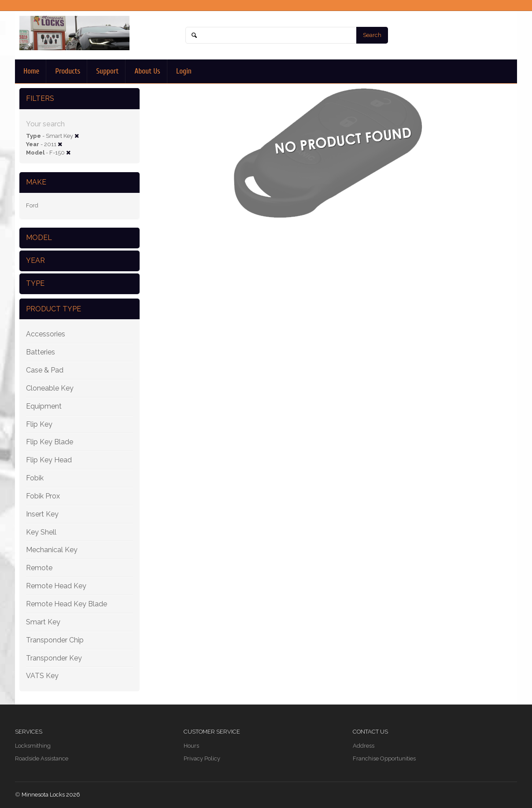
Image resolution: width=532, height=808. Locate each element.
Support (106, 71)
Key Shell (41, 532)
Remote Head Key (56, 586)
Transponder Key (54, 658)
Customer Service (212, 732)
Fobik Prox (43, 496)
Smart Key (43, 622)
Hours (191, 746)
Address (364, 746)
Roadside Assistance (42, 758)
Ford (32, 205)
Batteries (41, 352)
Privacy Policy (202, 758)
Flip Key (39, 424)
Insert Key (42, 514)
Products (67, 71)
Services (29, 732)
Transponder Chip (55, 640)
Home (30, 71)
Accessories (46, 334)
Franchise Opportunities (384, 758)
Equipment (44, 406)
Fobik (35, 478)
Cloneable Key (50, 388)
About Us (146, 71)
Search (372, 35)
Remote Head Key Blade (66, 604)
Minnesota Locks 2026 (51, 795)
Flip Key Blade (50, 442)
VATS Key (42, 676)
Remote (39, 568)
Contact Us (370, 732)
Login (183, 71)
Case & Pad (45, 370)
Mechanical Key (52, 550)
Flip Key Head (49, 460)
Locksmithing (33, 746)
